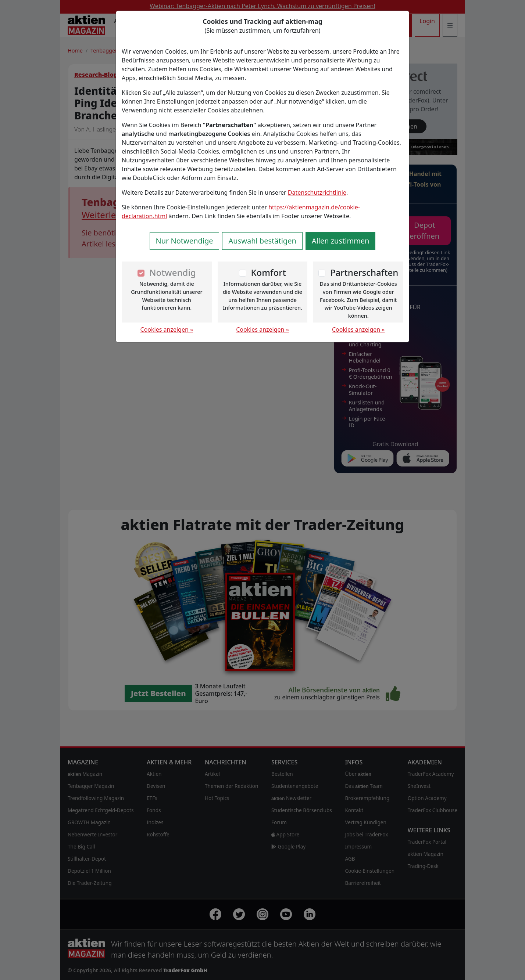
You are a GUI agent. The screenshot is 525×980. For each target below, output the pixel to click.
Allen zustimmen (341, 241)
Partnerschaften (364, 272)
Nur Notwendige (185, 241)
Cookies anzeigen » (167, 329)
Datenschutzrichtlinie (317, 192)
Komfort (268, 272)
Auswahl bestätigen (262, 241)
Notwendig (173, 272)
